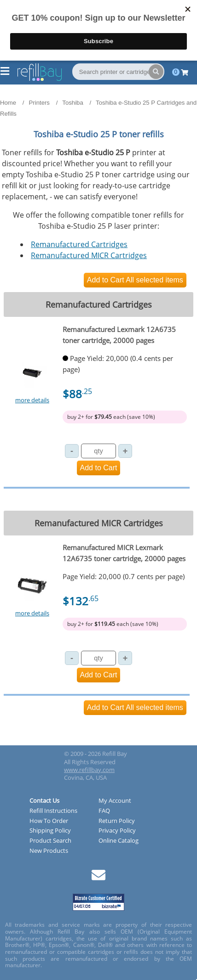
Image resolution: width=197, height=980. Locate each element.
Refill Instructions (53, 811)
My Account (115, 801)
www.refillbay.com (89, 770)
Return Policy (117, 821)
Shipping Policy (50, 831)
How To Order (49, 821)
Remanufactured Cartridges (79, 244)
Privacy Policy (117, 831)
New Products (49, 851)
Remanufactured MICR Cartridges (89, 255)
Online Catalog (119, 841)
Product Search (50, 841)
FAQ (104, 811)
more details (32, 400)
